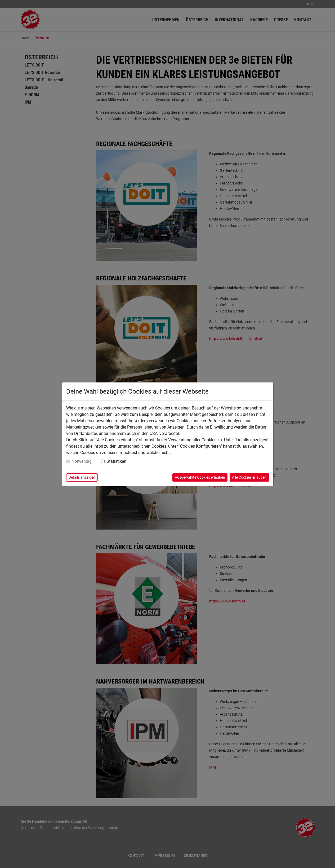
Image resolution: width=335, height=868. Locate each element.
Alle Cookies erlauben (249, 477)
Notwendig (82, 461)
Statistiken (116, 461)
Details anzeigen (82, 477)
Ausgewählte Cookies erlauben (200, 477)
